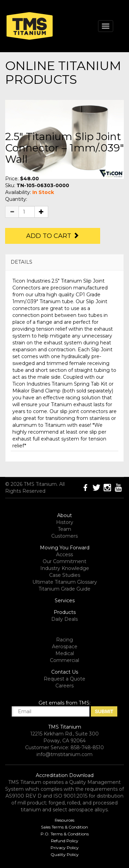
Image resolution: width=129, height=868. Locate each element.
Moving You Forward (65, 548)
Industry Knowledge (65, 568)
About (64, 515)
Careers (64, 686)
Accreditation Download (65, 775)
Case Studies (65, 575)
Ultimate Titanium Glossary (65, 582)
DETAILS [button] (21, 262)
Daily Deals (64, 619)
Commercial (64, 660)
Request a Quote (64, 679)
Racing (64, 640)
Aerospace (65, 647)
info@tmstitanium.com (64, 754)
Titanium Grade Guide (64, 589)
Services (65, 601)
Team (64, 529)
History (65, 522)
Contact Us (65, 672)
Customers (64, 536)
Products (65, 612)
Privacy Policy (65, 848)
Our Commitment (64, 561)
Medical (65, 653)
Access (64, 555)
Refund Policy (65, 841)
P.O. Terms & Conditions (65, 834)
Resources (64, 820)
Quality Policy (65, 854)
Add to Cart (53, 236)
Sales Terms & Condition (64, 827)
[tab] (64, 262)
